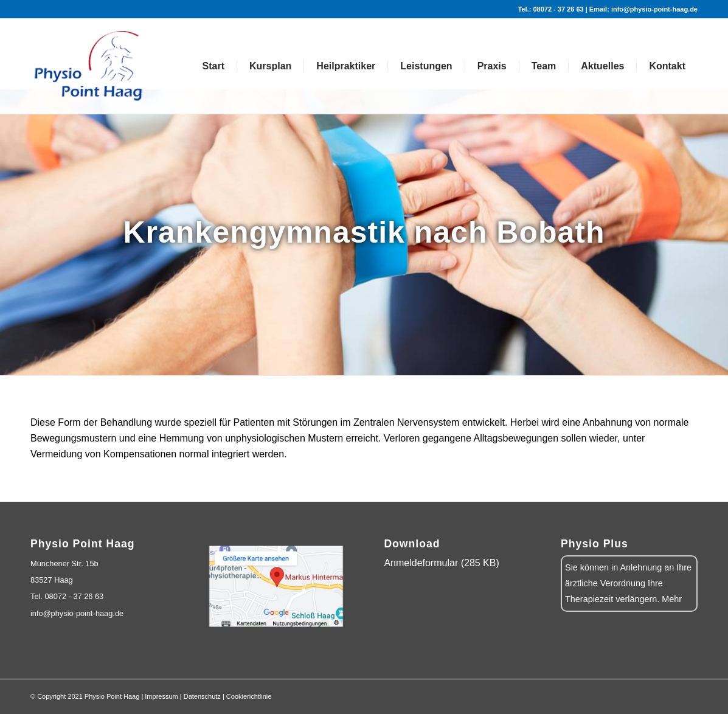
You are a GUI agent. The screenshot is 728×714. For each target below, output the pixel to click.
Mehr (672, 599)
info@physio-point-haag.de (77, 613)
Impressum (161, 696)
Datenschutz (202, 696)
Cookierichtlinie (249, 696)
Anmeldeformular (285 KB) (441, 563)
